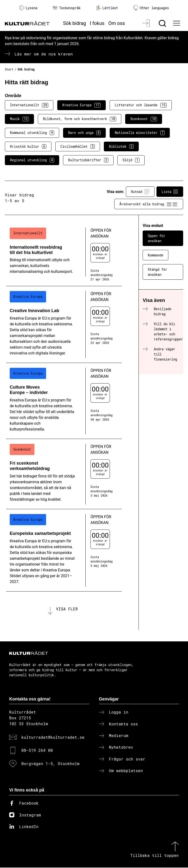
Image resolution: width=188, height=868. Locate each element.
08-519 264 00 (37, 751)
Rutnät (140, 192)
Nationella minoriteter (140, 133)
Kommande (155, 255)
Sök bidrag (74, 23)
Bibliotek (121, 146)
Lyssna (28, 8)
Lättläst (107, 8)
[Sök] (163, 23)
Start (9, 69)
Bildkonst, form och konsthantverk (80, 119)
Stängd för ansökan (157, 272)
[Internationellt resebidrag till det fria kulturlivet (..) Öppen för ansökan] (64, 254)
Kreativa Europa (82, 105)
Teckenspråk (67, 8)
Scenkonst (144, 119)
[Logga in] (147, 23)
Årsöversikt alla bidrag (149, 204)
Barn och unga (84, 133)
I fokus (97, 23)
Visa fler (67, 609)
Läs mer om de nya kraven (44, 54)
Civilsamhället (78, 146)
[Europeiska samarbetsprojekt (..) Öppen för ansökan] (64, 550)
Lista (170, 192)
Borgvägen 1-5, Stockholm (50, 764)
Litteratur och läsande (141, 105)
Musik (19, 119)
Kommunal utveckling (32, 133)
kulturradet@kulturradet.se (53, 738)
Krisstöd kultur (28, 146)
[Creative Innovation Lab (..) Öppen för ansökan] (64, 324)
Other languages (151, 8)
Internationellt (29, 105)
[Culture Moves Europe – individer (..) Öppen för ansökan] (64, 401)
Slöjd (131, 160)
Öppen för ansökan (156, 238)
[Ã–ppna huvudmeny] (177, 23)
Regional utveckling (32, 160)
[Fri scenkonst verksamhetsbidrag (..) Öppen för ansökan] (64, 474)
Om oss (117, 23)
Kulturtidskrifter (88, 160)
